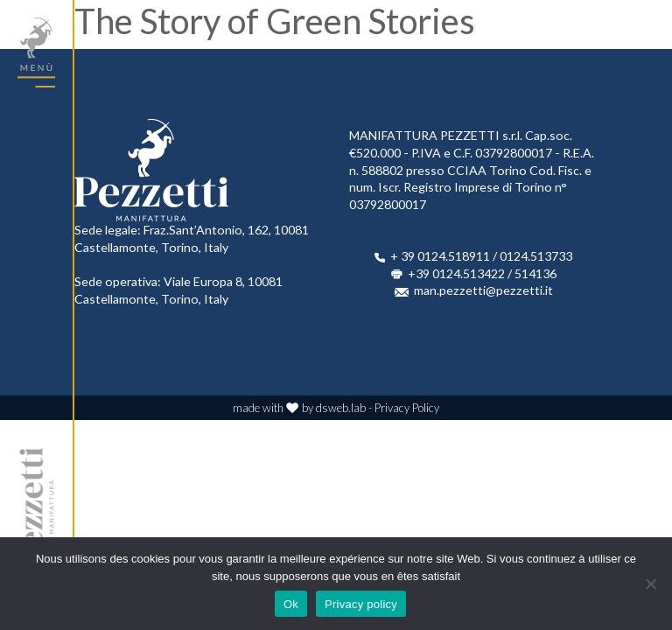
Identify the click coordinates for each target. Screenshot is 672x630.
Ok (291, 604)
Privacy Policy (407, 408)
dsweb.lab (341, 408)
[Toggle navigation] (36, 52)
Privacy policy (361, 604)
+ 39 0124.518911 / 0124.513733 (481, 256)
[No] (650, 584)
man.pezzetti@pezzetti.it (483, 290)
